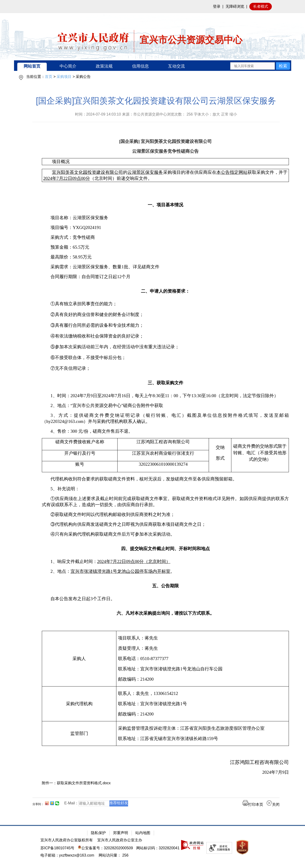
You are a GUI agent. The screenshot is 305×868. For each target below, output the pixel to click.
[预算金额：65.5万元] (165, 247)
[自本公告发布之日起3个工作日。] (165, 599)
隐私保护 (98, 833)
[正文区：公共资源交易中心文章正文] (156, 455)
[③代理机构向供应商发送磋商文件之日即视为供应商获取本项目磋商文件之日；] (165, 524)
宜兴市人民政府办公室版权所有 (67, 840)
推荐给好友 (119, 803)
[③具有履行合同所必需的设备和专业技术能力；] (165, 325)
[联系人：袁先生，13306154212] (203, 694)
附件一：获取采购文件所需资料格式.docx (76, 783)
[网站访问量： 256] (113, 855)
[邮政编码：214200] (203, 679)
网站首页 (32, 66)
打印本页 (253, 804)
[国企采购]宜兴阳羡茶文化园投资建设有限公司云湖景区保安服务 (156, 101)
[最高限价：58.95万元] (165, 257)
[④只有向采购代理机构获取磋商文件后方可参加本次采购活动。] (165, 534)
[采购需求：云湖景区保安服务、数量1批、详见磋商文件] (165, 267)
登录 (217, 6)
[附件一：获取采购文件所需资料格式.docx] (165, 783)
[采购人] (79, 659)
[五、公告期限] (165, 585)
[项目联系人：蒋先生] (203, 638)
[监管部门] (79, 734)
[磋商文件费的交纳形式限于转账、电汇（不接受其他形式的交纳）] (260, 455)
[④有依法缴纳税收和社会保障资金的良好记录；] (165, 336)
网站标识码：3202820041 (158, 848)
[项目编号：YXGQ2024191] (165, 228)
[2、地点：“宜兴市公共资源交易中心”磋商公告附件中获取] (165, 406)
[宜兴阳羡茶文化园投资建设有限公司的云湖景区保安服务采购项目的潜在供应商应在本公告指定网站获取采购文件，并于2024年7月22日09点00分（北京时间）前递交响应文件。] (165, 175)
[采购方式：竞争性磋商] (165, 237)
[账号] (80, 467)
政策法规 (104, 66)
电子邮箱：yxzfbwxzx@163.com (67, 855)
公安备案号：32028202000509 (105, 848)
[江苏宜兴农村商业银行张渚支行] (163, 456)
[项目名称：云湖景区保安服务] (165, 218)
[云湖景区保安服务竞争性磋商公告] (165, 151)
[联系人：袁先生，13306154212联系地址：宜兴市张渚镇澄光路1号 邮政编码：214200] (203, 704)
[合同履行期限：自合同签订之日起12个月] (165, 277)
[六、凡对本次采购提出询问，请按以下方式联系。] (165, 612)
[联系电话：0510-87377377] (203, 659)
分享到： (38, 804)
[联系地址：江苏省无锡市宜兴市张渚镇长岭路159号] (203, 739)
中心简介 (68, 66)
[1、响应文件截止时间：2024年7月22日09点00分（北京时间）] (165, 562)
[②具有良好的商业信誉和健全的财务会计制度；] (165, 315)
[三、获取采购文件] (165, 382)
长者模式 (261, 6)
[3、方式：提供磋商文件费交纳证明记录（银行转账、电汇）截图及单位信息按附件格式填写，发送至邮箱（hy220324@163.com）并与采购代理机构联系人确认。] (165, 418)
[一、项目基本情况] (165, 204)
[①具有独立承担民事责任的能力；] (165, 304)
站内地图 (143, 833)
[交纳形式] (220, 455)
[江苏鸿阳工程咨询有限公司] (163, 444)
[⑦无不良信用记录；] (165, 368)
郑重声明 (121, 833)
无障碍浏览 (235, 6)
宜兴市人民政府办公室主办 (120, 840)
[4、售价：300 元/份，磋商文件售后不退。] (165, 431)
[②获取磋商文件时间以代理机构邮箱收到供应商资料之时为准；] (165, 515)
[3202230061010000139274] (163, 467)
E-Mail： (71, 803)
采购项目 (64, 77)
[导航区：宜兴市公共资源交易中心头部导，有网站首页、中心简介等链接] (153, 66)
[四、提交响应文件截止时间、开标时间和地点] (165, 548)
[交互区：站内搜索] (260, 66)
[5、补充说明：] (165, 489)
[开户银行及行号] (80, 456)
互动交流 (176, 66)
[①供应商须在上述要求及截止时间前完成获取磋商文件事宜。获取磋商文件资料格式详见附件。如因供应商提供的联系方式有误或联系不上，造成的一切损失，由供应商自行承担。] (165, 502)
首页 (49, 77)
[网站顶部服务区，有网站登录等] (152, 7)
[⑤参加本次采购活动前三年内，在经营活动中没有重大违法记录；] (165, 347)
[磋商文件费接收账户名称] (80, 444)
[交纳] (220, 447)
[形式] (220, 458)
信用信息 (140, 66)
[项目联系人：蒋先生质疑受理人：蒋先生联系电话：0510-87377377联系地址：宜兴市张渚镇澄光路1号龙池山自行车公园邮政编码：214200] (203, 659)
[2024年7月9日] (165, 772)
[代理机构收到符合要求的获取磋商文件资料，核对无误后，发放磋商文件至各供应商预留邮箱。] (165, 479)
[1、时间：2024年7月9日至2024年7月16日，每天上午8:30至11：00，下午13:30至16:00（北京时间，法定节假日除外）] (165, 396)
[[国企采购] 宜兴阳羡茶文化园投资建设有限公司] (165, 142)
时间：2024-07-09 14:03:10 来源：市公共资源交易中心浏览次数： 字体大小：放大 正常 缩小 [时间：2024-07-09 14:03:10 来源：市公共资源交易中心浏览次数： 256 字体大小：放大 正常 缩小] (156, 114)
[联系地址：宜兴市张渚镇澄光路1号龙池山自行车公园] (203, 669)
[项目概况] (165, 162)
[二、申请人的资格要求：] (165, 290)
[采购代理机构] (79, 704)
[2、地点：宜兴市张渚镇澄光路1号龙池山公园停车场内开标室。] (165, 571)
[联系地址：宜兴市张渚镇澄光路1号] (203, 704)
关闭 (273, 804)
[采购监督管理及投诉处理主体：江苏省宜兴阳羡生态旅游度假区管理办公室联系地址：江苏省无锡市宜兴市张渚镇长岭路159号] (203, 734)
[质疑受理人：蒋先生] (203, 648)
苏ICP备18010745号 (57, 848)
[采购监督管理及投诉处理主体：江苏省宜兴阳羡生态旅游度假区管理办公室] (203, 728)
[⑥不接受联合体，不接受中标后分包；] (165, 358)
